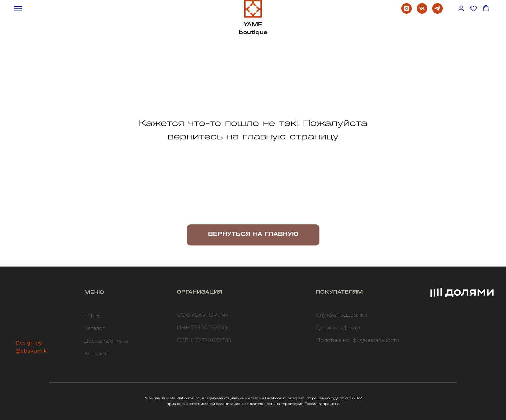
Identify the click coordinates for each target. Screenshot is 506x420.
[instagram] (407, 12)
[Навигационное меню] (18, 9)
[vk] (422, 12)
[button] (461, 8)
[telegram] (437, 12)
